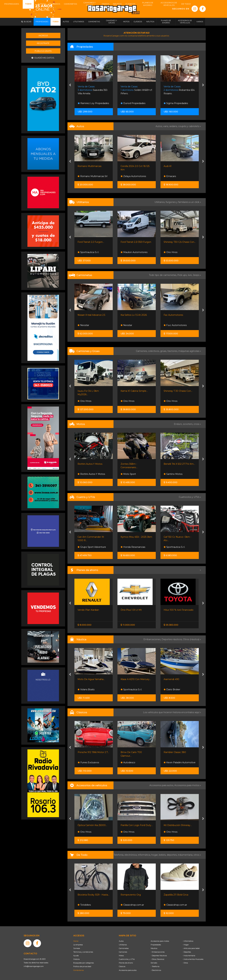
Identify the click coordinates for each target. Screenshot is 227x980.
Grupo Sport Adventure (92, 547)
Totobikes (127, 905)
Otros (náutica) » (192, 639)
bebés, (163, 855)
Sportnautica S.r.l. (88, 252)
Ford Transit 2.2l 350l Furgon (136, 242)
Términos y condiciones (83, 952)
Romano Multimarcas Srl (92, 176)
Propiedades (156, 945)
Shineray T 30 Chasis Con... (178, 391)
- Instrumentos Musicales (193, 959)
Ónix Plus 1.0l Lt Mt (174, 610)
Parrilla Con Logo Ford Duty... (180, 825)
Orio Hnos (170, 252)
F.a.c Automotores (175, 325)
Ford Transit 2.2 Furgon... (91, 242)
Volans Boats (129, 689)
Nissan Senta (86, 616)
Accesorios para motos (187, 785)
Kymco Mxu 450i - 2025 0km (136, 537)
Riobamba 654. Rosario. (179, 90)
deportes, (172, 855)
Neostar (83, 325)
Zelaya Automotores (133, 176)
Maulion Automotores (134, 252)
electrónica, (131, 855)
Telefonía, (119, 855)
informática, (145, 855)
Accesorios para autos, (162, 785)
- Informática (188, 941)
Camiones (123, 952)
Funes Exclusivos (131, 762)
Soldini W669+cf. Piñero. (137, 90)
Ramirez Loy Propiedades (93, 103)
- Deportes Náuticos (159, 956)
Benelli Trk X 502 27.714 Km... (179, 464)
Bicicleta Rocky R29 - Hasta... (137, 895)
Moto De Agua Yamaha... (134, 679)
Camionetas (124, 948)
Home (76, 941)
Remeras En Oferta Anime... (93, 895)
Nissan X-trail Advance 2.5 (91, 315)
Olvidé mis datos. (43, 58)
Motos (121, 956)
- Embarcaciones (158, 952)
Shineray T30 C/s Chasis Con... (180, 242)
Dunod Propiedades (133, 103)
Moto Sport (128, 474)
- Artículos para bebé (191, 948)
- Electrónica (156, 970)
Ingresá (43, 35)
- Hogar (186, 945)
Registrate (43, 43)
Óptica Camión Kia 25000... (135, 825)
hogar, (155, 855)
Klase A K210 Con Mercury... (179, 679)
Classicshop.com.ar (175, 905)
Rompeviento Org (174, 895)
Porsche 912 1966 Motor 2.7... (136, 752)
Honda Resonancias (133, 547)
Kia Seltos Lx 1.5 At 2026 (134, 315)
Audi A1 (168, 166)
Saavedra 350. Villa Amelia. (93, 90)
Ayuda (76, 956)
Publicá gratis (43, 51)
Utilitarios (123, 945)
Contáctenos (79, 970)
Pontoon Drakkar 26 (89, 679)
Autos (121, 941)
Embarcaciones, (153, 639)
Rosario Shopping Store (92, 905)
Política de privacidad (82, 966)
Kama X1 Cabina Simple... (134, 391)
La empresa (78, 945)
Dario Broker (86, 689)
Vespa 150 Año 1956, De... (91, 752)
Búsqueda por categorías (84, 963)
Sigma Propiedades (176, 103)
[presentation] (70, 85)
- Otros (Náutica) (157, 959)
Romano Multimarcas (89, 166)
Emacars (170, 176)
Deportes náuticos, (172, 639)
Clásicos (122, 966)
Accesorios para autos (128, 970)
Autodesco (85, 762)
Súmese (77, 948)
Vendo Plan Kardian (131, 610)
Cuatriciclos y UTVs (127, 959)
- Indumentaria (189, 956)
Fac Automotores (173, 315)
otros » (197, 855)
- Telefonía (155, 966)
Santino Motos (173, 474)
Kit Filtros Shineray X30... (91, 825)
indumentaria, (186, 855)
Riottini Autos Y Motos (90, 464)
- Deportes (187, 952)
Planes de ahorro (126, 963)
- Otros (185, 963)
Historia (76, 959)
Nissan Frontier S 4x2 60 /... (92, 610)
